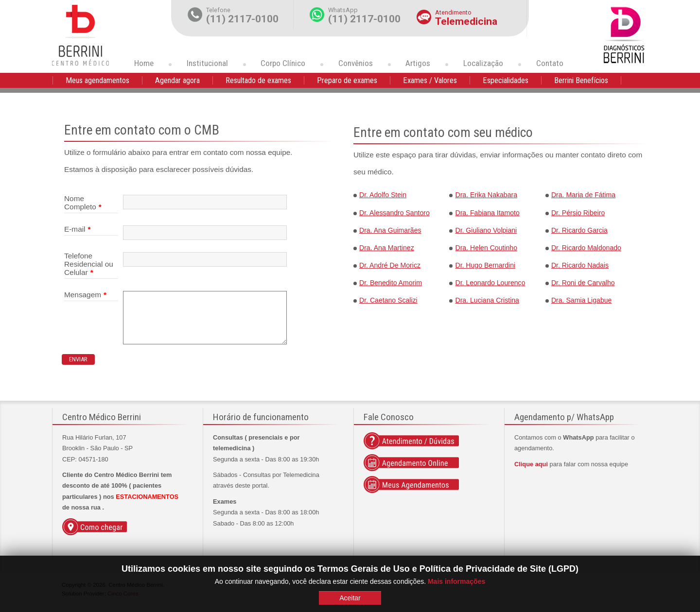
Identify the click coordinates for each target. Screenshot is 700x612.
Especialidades (506, 80)
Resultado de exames (258, 80)
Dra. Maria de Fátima (583, 195)
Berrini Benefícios (581, 80)
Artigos (418, 63)
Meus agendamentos (97, 80)
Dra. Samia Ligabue (581, 300)
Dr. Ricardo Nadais (580, 265)
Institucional (207, 63)
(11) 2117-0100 (242, 19)
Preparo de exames (347, 80)
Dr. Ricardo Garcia (579, 230)
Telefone (218, 10)
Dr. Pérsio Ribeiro (578, 213)
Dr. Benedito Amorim (391, 283)
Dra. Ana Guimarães (390, 230)
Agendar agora (177, 80)
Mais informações (456, 581)
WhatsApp (343, 10)
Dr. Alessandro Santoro (394, 213)
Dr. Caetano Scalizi (388, 300)
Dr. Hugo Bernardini (485, 265)
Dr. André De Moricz (390, 265)
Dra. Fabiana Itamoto (487, 213)
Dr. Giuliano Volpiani (486, 230)
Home (144, 63)
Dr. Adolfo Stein (383, 195)
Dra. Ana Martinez (387, 248)
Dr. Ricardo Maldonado (586, 248)
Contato (550, 63)
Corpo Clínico (283, 63)
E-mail (78, 229)
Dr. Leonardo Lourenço (490, 283)
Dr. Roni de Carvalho (583, 283)
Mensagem (85, 295)
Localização (483, 63)
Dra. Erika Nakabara (486, 195)
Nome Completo (83, 203)
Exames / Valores (430, 80)
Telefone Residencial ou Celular (89, 264)
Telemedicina (466, 21)
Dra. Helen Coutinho (486, 248)
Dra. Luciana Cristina (487, 300)
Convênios (356, 63)
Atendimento (453, 12)
